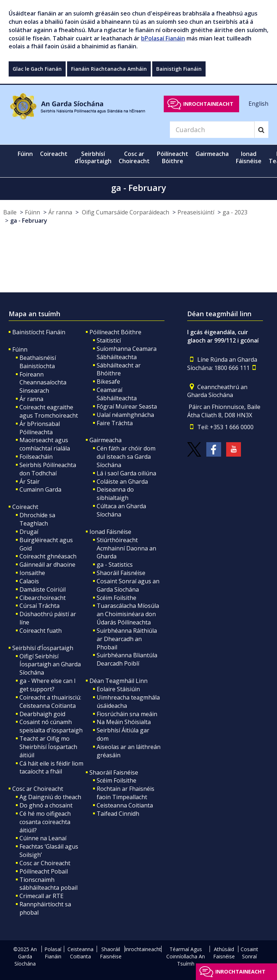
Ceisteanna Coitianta (125, 805)
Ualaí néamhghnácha (125, 415)
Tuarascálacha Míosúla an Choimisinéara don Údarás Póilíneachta (128, 614)
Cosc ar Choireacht (38, 789)
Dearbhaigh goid (42, 714)
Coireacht (25, 507)
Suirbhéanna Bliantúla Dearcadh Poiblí (127, 659)
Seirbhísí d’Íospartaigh (43, 648)
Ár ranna (60, 212)
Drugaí (29, 532)
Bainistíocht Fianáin (39, 332)
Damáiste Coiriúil (43, 589)
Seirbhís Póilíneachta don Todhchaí (48, 469)
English (258, 104)
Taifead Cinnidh (118, 814)
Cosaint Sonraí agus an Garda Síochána (128, 585)
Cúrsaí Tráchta (39, 606)
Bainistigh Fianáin (179, 69)
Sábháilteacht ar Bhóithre (119, 369)
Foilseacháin (36, 457)
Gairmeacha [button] (212, 154)
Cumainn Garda (40, 489)
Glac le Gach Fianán (37, 69)
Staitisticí (109, 340)
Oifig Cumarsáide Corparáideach (125, 212)
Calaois (29, 581)
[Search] (212, 130)
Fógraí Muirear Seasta (127, 406)
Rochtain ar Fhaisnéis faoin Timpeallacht (126, 793)
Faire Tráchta (115, 423)
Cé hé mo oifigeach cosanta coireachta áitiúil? (45, 822)
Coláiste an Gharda (122, 482)
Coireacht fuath (41, 631)
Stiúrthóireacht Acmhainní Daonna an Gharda (126, 548)
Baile (10, 212)
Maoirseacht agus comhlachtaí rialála (45, 444)
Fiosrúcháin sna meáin (127, 714)
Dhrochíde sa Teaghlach (37, 519)
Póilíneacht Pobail (44, 871)
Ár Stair (30, 482)
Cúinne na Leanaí (43, 838)
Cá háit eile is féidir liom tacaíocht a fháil (51, 768)
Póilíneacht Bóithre (115, 332)
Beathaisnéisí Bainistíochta (38, 362)
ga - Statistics (115, 565)
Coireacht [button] (54, 154)
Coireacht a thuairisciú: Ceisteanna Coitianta (50, 702)
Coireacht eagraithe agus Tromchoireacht (49, 411)
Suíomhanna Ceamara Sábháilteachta (127, 353)
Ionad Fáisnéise (110, 532)
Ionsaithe (32, 573)
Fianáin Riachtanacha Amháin (109, 69)
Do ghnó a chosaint (46, 805)
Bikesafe (108, 382)
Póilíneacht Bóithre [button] (173, 157)
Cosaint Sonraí (249, 953)
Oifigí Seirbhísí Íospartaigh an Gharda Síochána (50, 665)
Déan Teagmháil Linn (118, 681)
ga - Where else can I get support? (48, 685)
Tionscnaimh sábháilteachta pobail (49, 884)
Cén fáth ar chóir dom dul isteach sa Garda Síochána (126, 457)
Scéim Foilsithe (116, 598)
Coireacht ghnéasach (48, 556)
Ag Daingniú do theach (50, 797)
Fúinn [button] (25, 154)
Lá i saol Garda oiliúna (126, 473)
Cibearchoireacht (43, 598)
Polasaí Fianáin (53, 953)
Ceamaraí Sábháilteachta (117, 394)
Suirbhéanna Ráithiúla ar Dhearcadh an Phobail (127, 639)
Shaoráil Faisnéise (121, 573)
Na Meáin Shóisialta (124, 722)
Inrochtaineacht (208, 104)
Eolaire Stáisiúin (118, 689)
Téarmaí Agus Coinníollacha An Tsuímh (186, 956)
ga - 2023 (235, 212)
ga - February (29, 221)
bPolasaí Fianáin (163, 38)
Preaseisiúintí (196, 212)
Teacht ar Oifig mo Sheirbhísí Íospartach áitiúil (48, 747)
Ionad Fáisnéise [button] (249, 157)
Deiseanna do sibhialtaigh (115, 494)
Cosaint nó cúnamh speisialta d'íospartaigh (51, 726)
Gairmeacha (105, 440)
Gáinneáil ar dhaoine (47, 565)
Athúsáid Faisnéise (224, 953)
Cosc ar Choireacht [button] (134, 157)
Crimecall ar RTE (41, 896)
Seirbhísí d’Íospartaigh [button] (93, 157)
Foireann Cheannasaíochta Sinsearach (43, 383)
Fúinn (32, 212)
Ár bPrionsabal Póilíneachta (40, 428)
